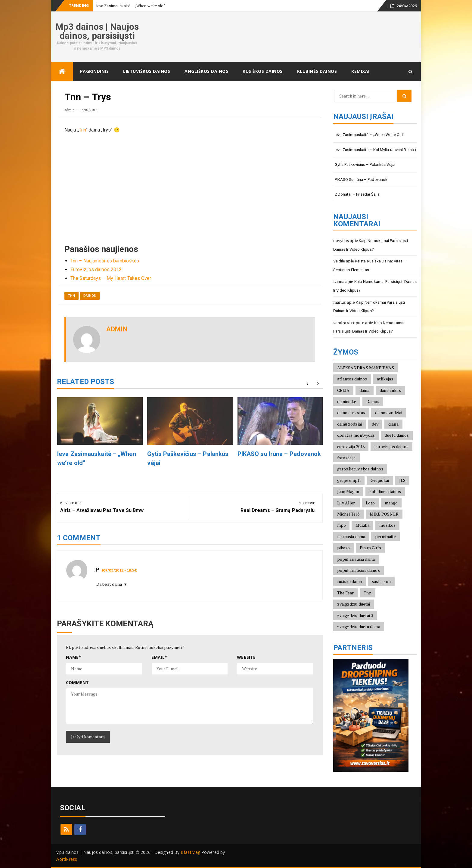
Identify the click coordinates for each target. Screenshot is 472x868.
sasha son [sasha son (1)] (381, 581)
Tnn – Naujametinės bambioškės (105, 261)
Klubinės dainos (317, 71)
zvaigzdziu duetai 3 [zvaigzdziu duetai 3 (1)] (355, 615)
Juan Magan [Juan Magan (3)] (348, 491)
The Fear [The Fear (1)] (346, 593)
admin (70, 110)
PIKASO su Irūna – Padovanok (279, 454)
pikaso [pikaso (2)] (344, 548)
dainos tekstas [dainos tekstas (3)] (351, 412)
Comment (77, 682)
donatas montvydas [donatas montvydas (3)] (356, 435)
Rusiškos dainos (263, 71)
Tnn (82, 130)
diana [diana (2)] (393, 424)
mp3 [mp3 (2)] (341, 525)
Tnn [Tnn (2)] (367, 593)
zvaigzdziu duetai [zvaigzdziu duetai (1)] (354, 604)
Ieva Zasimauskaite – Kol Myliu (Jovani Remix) (376, 150)
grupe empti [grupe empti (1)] (349, 480)
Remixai (360, 71)
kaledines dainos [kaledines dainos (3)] (385, 491)
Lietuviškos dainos (147, 71)
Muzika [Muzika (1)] (363, 525)
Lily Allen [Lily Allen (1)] (346, 503)
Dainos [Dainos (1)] (373, 401)
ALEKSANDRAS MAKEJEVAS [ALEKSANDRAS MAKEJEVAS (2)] (366, 368)
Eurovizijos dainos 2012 (96, 270)
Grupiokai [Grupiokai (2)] (380, 480)
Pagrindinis (95, 71)
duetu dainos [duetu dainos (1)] (397, 435)
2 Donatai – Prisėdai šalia (357, 194)
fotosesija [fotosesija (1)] (346, 458)
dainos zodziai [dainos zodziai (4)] (389, 412)
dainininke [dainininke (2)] (347, 401)
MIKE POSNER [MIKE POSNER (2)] (384, 514)
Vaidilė (339, 261)
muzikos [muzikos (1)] (387, 525)
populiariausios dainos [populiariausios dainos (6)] (359, 570)
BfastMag (190, 852)
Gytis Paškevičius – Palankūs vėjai (365, 164)
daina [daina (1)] (365, 390)
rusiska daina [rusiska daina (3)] (349, 581)
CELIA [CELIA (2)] (343, 390)
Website (246, 657)
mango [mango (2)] (391, 503)
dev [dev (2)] (375, 424)
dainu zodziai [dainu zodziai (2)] (349, 424)
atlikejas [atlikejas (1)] (385, 379)
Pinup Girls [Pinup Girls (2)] (370, 548)
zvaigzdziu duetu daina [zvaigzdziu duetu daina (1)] (359, 626)
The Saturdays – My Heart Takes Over (111, 278)
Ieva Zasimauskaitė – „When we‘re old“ (131, 6)
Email (159, 657)
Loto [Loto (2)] (370, 503)
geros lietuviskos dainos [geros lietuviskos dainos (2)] (360, 469)
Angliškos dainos (206, 71)
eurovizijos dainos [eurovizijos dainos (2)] (391, 446)
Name (74, 657)
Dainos (90, 296)
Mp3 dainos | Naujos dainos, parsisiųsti (97, 31)
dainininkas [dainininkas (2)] (390, 390)
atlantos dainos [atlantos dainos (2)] (352, 379)
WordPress (66, 859)
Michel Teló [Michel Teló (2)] (348, 514)
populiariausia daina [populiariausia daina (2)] (356, 559)
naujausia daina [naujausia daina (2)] (351, 536)
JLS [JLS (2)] (402, 480)
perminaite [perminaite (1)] (385, 536)
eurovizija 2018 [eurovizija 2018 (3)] (351, 446)
